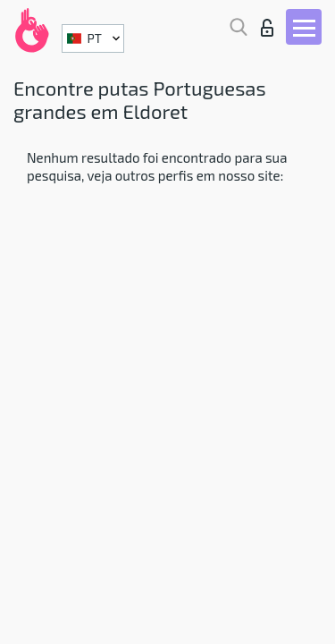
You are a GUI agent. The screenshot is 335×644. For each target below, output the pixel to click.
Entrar (267, 28)
